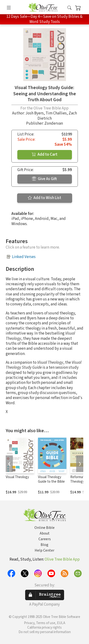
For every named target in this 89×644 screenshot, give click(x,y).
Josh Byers (35, 113)
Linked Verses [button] (24, 257)
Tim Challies (56, 113)
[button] (69, 8)
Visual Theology (17, 477)
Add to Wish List (44, 198)
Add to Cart (45, 154)
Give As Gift (44, 179)
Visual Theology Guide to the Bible (51, 479)
